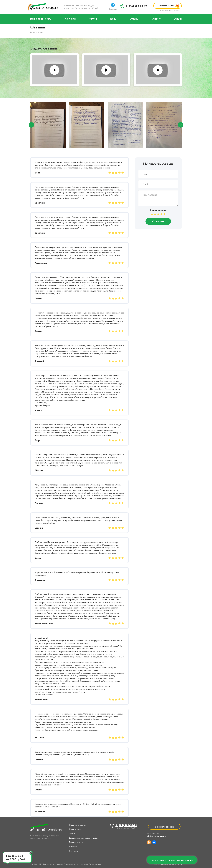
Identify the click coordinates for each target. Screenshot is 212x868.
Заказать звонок (166, 6)
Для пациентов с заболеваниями (84, 838)
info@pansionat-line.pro (157, 836)
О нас (155, 19)
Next (181, 125)
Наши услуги (75, 829)
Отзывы (134, 19)
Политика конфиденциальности (167, 864)
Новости (73, 846)
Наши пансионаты (41, 19)
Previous (31, 125)
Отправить (158, 221)
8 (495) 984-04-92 (136, 6)
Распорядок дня (76, 842)
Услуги (93, 19)
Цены (113, 19)
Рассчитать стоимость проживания (172, 860)
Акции (178, 19)
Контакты (70, 19)
